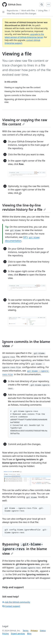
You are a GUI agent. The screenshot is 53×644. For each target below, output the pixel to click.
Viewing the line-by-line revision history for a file (24, 207)
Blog (29, 633)
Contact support (11, 606)
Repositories (13, 11)
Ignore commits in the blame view (26, 344)
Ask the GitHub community (16, 602)
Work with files (28, 11)
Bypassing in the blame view (25, 549)
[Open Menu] (48, 5)
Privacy (34, 631)
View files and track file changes (21, 13)
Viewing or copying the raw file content (25, 122)
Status (43, 631)
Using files (43, 11)
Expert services (18, 633)
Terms (26, 631)
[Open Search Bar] (42, 5)
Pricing (5, 633)
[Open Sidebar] (3, 12)
